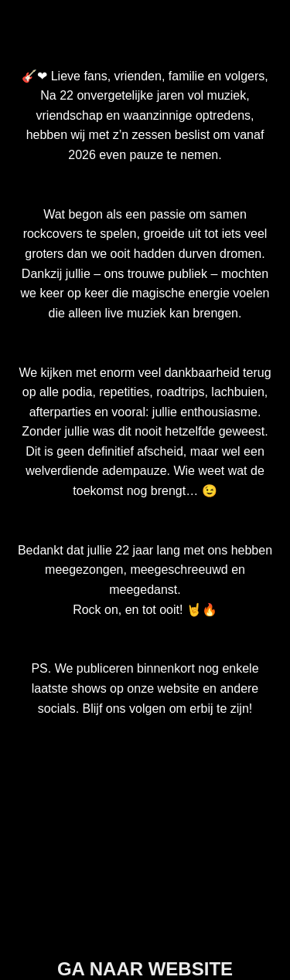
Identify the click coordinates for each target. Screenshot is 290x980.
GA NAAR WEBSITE (145, 969)
